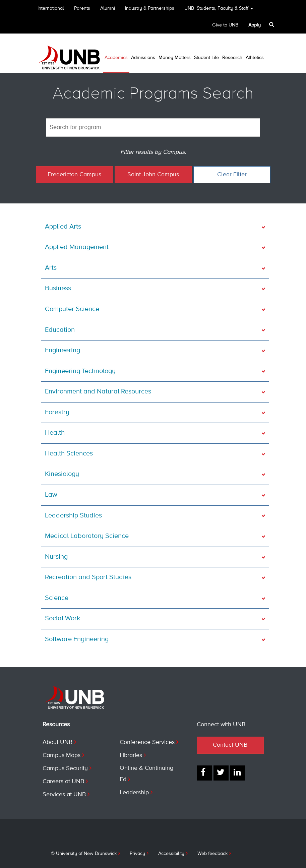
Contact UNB (230, 745)
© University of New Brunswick (84, 854)
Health (55, 433)
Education (60, 330)
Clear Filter (232, 175)
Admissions (143, 58)
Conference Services (147, 742)
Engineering (63, 350)
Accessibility (171, 854)
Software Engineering (77, 639)
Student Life (206, 58)
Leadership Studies (73, 516)
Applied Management (77, 247)
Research (232, 58)
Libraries (131, 755)
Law (51, 495)
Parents (82, 8)
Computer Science (72, 309)
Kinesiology (62, 474)
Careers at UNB (63, 782)
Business (58, 288)
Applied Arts (63, 227)
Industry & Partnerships (150, 8)
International (51, 8)
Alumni (108, 8)
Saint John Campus (153, 175)
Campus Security (65, 768)
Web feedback (212, 854)
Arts (51, 268)
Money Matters (175, 58)
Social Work (63, 618)
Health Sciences (69, 454)
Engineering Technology (80, 371)
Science (57, 598)
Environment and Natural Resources (98, 392)
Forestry (57, 412)
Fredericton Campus (74, 175)
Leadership (134, 793)
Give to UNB (225, 25)
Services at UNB (64, 795)
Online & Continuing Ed (146, 774)
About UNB (57, 742)
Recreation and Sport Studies (88, 577)
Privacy (137, 854)
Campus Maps (62, 755)
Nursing (56, 557)
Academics (116, 58)
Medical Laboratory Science (87, 536)
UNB (219, 11)
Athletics (255, 58)
